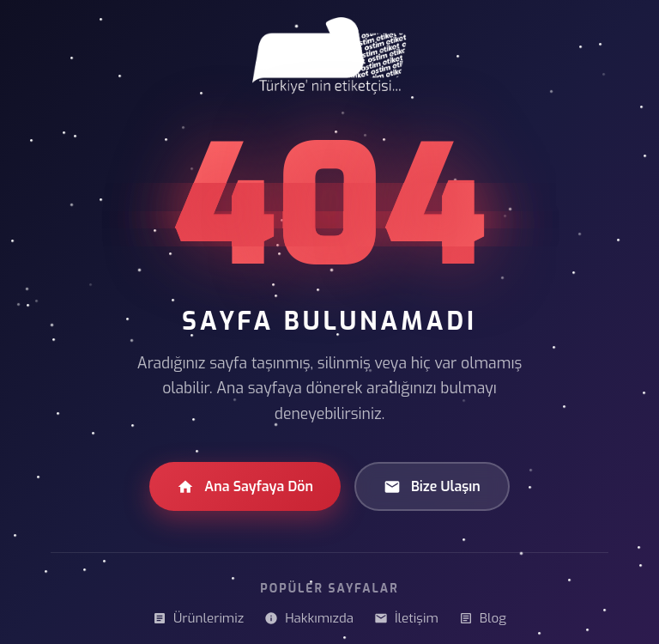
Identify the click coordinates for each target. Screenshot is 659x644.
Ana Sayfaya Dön (245, 486)
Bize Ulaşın (432, 486)
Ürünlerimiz (198, 618)
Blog (483, 618)
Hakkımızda (309, 618)
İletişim (406, 618)
